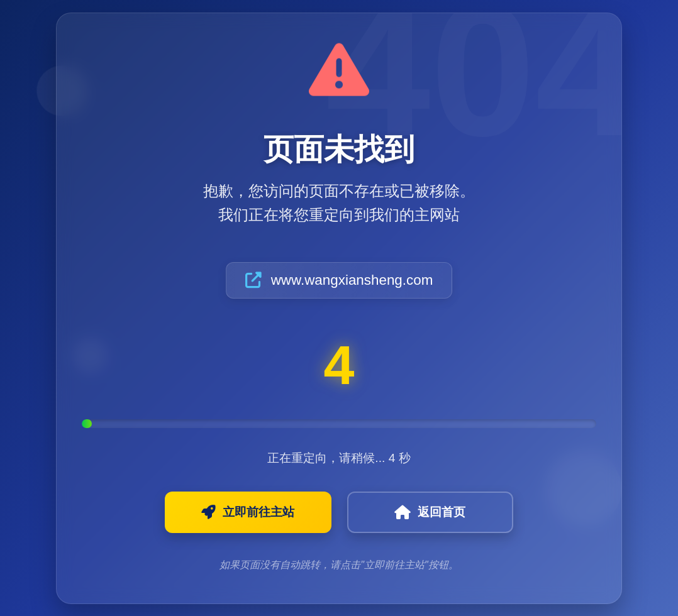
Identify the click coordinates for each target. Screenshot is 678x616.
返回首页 (416, 512)
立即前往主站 (262, 512)
